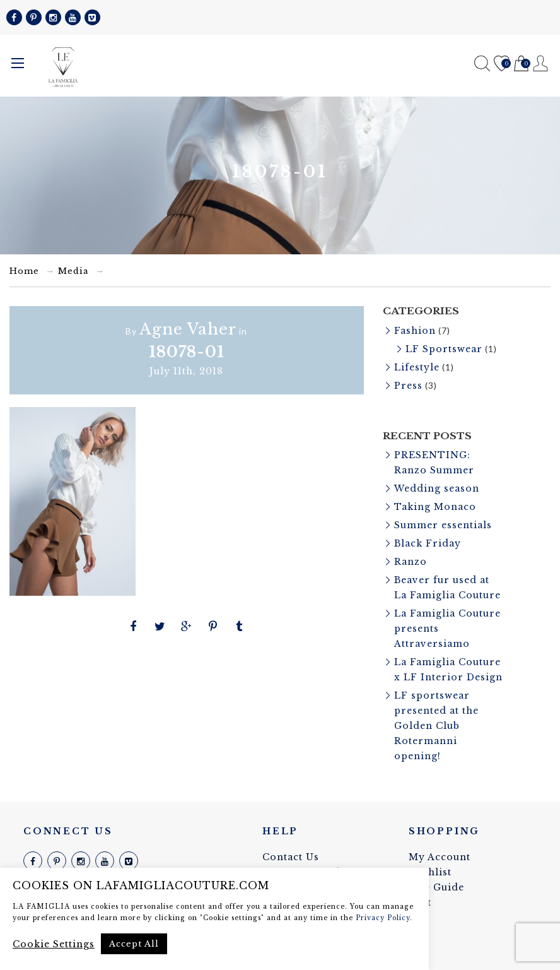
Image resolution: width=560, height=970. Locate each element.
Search (482, 63)
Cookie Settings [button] (54, 944)
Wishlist (502, 64)
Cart (521, 64)
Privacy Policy (383, 918)
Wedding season (437, 488)
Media (73, 271)
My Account (440, 857)
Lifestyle (417, 367)
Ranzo (411, 562)
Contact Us (291, 857)
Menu (18, 63)
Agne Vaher (188, 329)
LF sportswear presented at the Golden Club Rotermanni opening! (436, 726)
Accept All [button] (134, 944)
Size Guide (436, 887)
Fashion (415, 331)
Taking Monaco (435, 507)
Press (408, 386)
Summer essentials (443, 525)
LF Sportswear (444, 349)
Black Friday (428, 543)
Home (24, 271)
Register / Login (541, 63)
